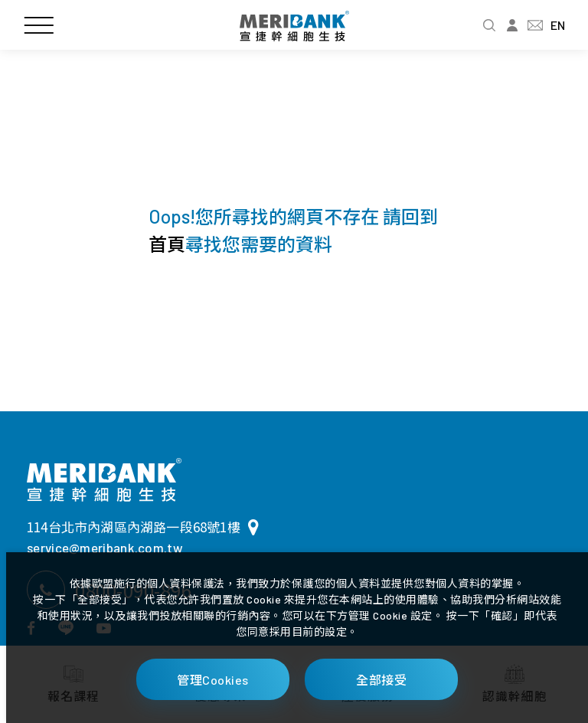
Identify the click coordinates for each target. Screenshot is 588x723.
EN (558, 25)
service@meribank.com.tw (105, 548)
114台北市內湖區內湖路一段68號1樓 (143, 527)
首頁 (167, 244)
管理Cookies (213, 680)
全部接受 (381, 680)
